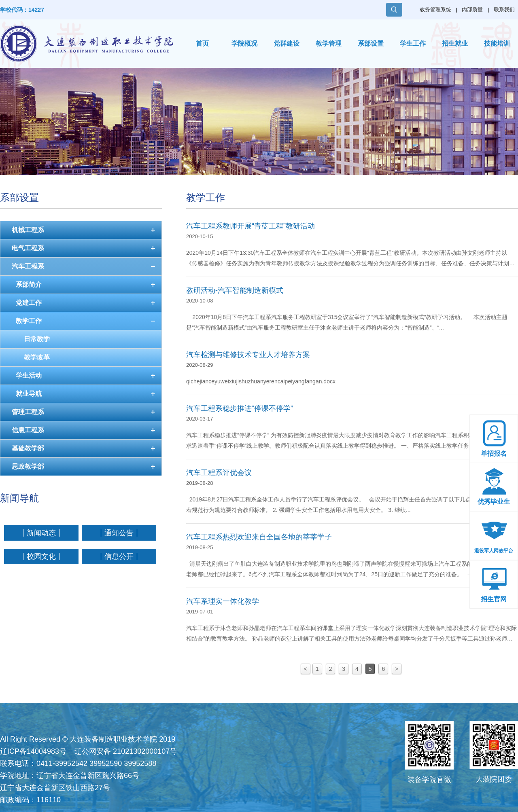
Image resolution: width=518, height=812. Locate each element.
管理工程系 (28, 412)
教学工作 (29, 321)
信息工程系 (28, 430)
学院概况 (244, 43)
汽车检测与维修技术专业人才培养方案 (248, 355)
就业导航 (29, 394)
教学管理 (329, 43)
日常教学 (37, 339)
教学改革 (37, 357)
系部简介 (29, 284)
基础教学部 (28, 448)
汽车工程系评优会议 (219, 473)
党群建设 (287, 43)
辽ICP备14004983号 (33, 751)
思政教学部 (28, 466)
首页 (202, 43)
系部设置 (371, 43)
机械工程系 (28, 230)
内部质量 (472, 10)
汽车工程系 (28, 266)
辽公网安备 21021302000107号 (126, 751)
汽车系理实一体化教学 (223, 601)
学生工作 (413, 43)
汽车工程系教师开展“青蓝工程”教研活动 (251, 226)
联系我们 (504, 10)
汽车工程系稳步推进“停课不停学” (240, 408)
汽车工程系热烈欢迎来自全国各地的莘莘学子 (259, 537)
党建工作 (29, 303)
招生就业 (455, 43)
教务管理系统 (435, 10)
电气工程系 (28, 248)
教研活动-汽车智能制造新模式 (235, 290)
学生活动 (29, 375)
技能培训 (497, 43)
